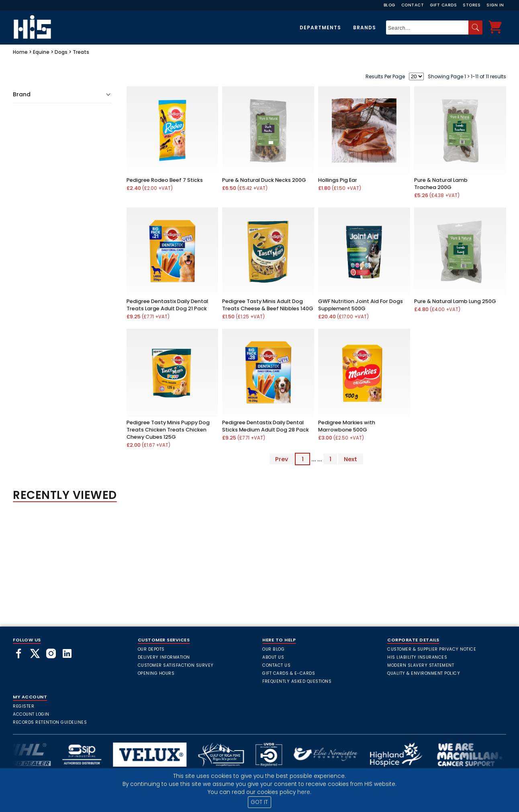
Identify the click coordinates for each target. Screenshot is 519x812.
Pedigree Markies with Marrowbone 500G (347, 426)
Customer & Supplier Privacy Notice (432, 649)
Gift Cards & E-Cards (289, 673)
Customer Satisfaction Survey (176, 665)
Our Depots (151, 649)
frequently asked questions (297, 681)
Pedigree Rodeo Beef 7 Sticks (165, 180)
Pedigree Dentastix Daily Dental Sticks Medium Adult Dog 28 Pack (266, 426)
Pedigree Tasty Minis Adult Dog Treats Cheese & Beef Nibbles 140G (268, 305)
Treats (81, 52)
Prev (282, 459)
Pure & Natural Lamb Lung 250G (455, 301)
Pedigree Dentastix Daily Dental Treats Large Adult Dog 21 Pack (167, 305)
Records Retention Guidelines (50, 722)
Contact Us (276, 665)
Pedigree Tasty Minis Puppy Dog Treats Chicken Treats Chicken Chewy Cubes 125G (168, 430)
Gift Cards (443, 5)
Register (23, 706)
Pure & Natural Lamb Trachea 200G (441, 184)
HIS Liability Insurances (417, 657)
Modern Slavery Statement (421, 665)
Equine (41, 52)
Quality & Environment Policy (424, 673)
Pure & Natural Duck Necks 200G (264, 180)
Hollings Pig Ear (338, 180)
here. (304, 792)
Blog (389, 5)
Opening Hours (156, 673)
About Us (273, 657)
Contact (413, 5)
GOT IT (259, 802)
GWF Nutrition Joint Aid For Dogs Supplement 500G (361, 305)
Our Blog (273, 649)
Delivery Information (164, 657)
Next (350, 459)
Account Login (31, 714)
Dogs (61, 52)
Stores (472, 5)
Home (20, 52)
